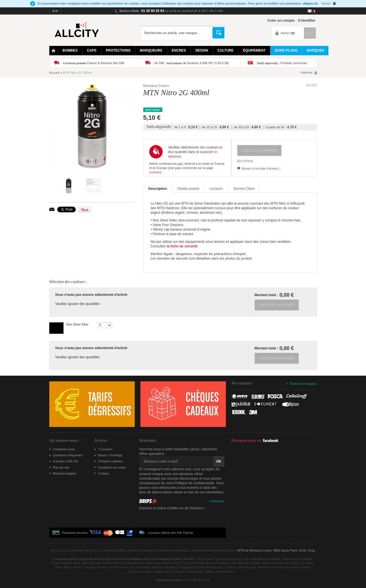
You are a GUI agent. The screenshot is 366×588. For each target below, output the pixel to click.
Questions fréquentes (68, 455)
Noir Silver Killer (77, 324)
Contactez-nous (64, 449)
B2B (55, 11)
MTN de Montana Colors (255, 550)
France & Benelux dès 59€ (94, 63)
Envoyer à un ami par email (52, 209)
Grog (311, 550)
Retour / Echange (110, 455)
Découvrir (218, 501)
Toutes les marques (303, 384)
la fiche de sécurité (182, 246)
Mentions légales (65, 473)
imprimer (307, 73)
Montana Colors (156, 86)
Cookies (104, 473)
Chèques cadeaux (111, 461)
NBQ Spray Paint (285, 550)
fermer (326, 3)
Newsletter (148, 441)
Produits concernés (282, 63)
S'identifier (307, 21)
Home (54, 51)
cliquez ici (310, 3)
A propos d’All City (66, 461)
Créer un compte (281, 21)
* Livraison (105, 449)
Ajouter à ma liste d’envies (260, 168)
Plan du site (61, 467)
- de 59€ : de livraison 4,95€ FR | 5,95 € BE (191, 63)
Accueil (54, 73)
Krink (303, 550)
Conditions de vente (112, 467)
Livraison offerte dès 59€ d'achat (170, 533)
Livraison (155, 172)
